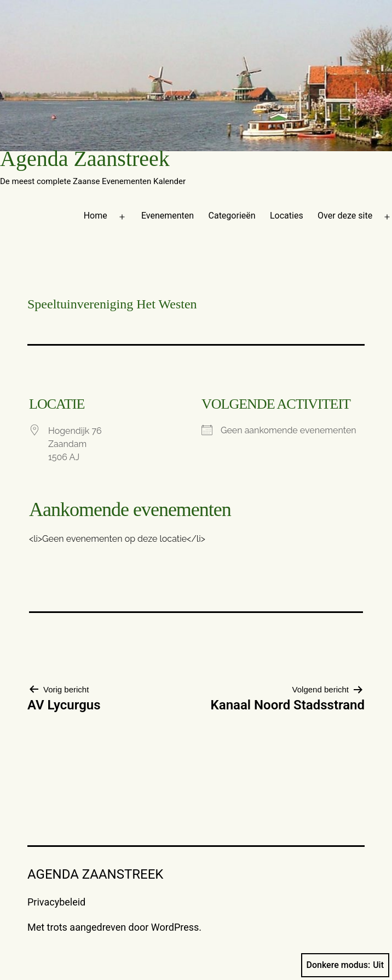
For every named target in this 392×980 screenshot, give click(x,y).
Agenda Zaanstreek (85, 159)
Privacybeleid (56, 902)
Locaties (287, 216)
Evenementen (168, 216)
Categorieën (232, 216)
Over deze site (345, 216)
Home (96, 216)
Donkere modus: (345, 965)
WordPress (175, 927)
